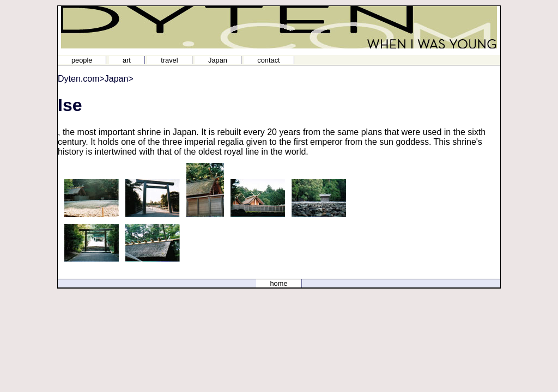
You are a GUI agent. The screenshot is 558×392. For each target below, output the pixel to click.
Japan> (119, 79)
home (278, 283)
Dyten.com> (81, 79)
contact (268, 60)
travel (169, 60)
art (127, 60)
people (82, 60)
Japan (218, 60)
